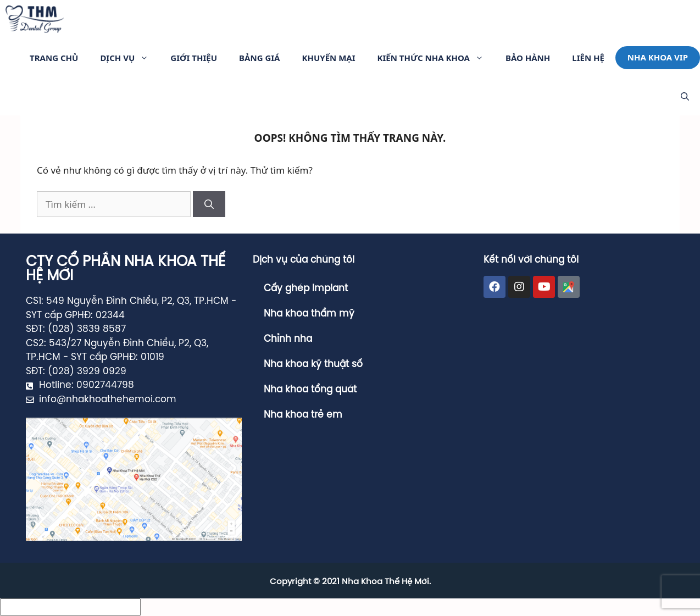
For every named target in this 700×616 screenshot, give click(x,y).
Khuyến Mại (328, 58)
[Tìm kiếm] (209, 204)
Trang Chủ (54, 58)
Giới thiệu (194, 58)
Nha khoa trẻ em (303, 415)
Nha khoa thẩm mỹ (309, 314)
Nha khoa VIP (658, 57)
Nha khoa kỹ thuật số (313, 364)
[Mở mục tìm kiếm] (685, 96)
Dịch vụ (130, 58)
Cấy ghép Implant (306, 288)
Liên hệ (588, 58)
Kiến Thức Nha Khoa (436, 58)
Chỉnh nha (288, 339)
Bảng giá (259, 58)
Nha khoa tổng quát (310, 390)
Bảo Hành (528, 58)
